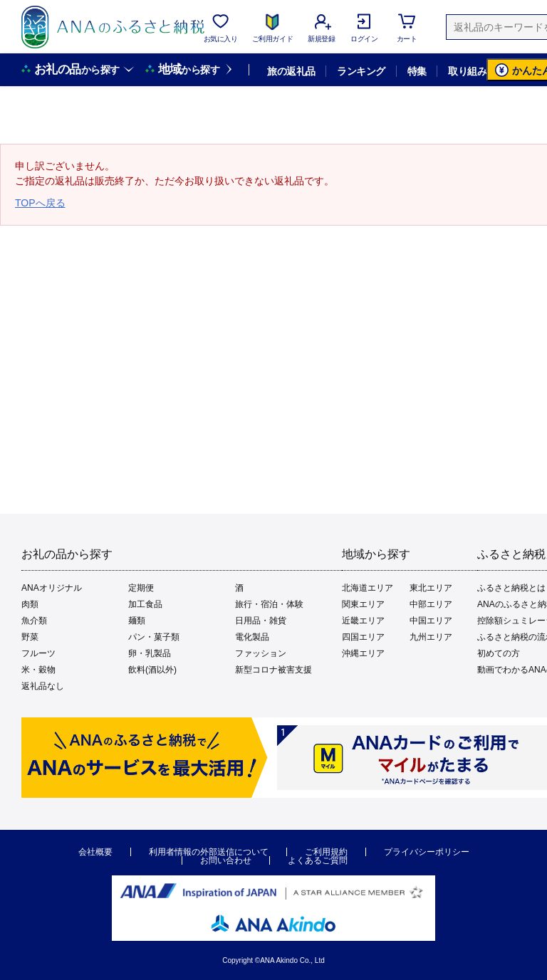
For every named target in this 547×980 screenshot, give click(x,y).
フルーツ (38, 653)
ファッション (261, 653)
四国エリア (363, 637)
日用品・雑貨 (261, 621)
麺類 (137, 621)
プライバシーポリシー (427, 852)
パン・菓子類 (154, 637)
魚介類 (34, 621)
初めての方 (499, 653)
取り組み (467, 71)
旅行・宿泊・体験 (269, 604)
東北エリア (431, 588)
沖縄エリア (363, 653)
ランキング (361, 71)
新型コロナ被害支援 (273, 670)
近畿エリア (363, 621)
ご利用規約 (326, 852)
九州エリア (431, 637)
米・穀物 (38, 670)
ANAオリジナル (52, 588)
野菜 (30, 637)
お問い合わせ (226, 860)
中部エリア (431, 604)
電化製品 (252, 637)
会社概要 (95, 852)
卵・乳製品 (150, 653)
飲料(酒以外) (152, 670)
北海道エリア (368, 588)
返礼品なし (43, 686)
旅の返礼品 (291, 71)
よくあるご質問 (318, 860)
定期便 (141, 588)
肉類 (30, 604)
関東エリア (363, 604)
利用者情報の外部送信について (209, 852)
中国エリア (431, 621)
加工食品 (145, 604)
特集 (417, 71)
